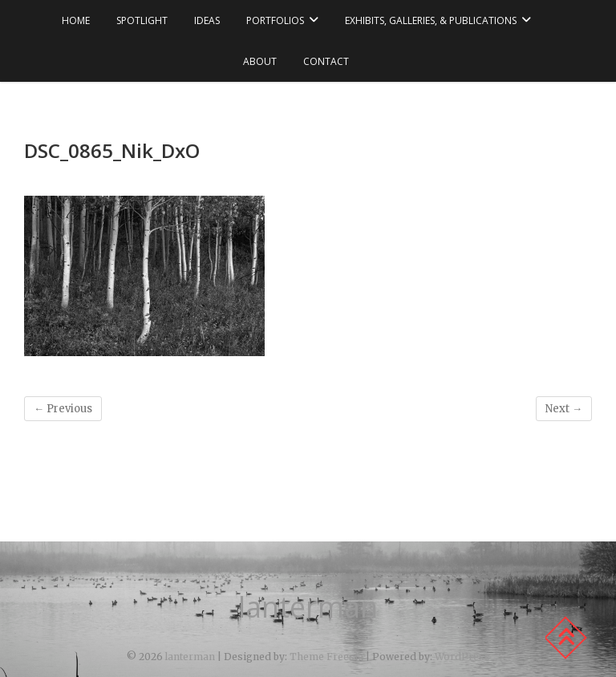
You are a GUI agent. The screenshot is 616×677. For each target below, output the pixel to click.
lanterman (308, 607)
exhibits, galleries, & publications (431, 20)
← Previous (63, 409)
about (260, 61)
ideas (207, 20)
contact (326, 61)
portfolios (275, 20)
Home (76, 20)
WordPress (462, 657)
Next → (564, 409)
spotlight (142, 20)
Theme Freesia (326, 657)
